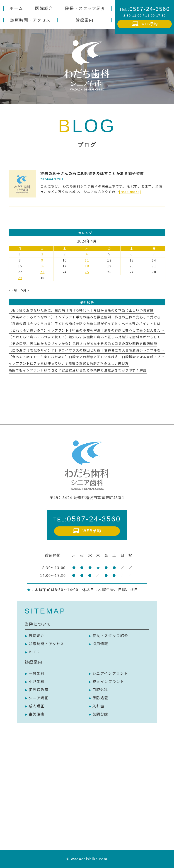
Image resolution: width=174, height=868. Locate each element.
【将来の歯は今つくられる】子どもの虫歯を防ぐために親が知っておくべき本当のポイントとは (85, 323)
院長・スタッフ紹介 (110, 635)
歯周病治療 (39, 690)
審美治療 (37, 714)
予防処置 (100, 698)
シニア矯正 (39, 698)
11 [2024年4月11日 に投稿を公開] (87, 260)
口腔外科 (100, 690)
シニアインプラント (110, 673)
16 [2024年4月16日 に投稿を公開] (42, 266)
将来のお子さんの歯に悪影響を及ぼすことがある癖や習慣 (92, 173)
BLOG (34, 652)
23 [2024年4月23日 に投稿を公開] (42, 272)
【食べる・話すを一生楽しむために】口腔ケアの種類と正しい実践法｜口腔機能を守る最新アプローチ (90, 357)
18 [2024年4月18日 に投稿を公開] (87, 266)
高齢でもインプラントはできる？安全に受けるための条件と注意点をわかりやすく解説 (77, 370)
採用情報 (100, 644)
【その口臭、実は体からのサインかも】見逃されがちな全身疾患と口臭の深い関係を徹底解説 (83, 343)
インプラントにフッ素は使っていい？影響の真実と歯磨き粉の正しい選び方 (69, 363)
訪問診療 (100, 714)
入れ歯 (98, 706)
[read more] (130, 192)
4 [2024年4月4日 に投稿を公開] (87, 254)
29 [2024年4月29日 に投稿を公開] (20, 278)
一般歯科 (37, 673)
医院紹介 (37, 635)
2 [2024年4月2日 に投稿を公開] (42, 254)
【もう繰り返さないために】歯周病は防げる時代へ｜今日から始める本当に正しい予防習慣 (81, 310)
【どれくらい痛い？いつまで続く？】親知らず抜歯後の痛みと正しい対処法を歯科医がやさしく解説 (88, 337)
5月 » (25, 290)
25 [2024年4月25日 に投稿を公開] (87, 272)
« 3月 (13, 290)
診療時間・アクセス (47, 644)
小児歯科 (37, 681)
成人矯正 (37, 706)
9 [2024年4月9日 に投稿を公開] (42, 260)
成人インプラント (108, 681)
